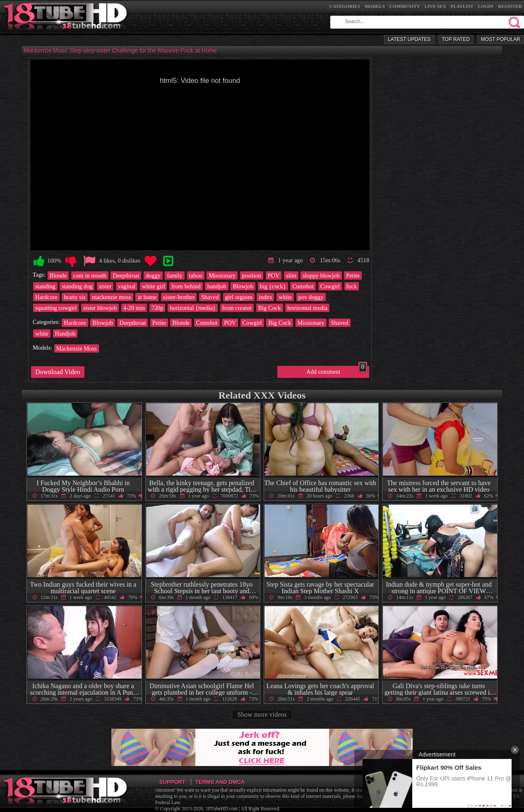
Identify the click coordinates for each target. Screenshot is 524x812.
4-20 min (134, 308)
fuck (352, 286)
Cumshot (303, 286)
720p (157, 308)
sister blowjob (100, 308)
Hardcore (46, 297)
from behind (186, 286)
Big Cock (270, 308)
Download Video (58, 372)
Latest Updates (409, 39)
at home (147, 297)
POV (274, 275)
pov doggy (311, 297)
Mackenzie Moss (77, 348)
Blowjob (243, 286)
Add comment (337, 370)
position (252, 275)
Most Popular (501, 39)
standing (45, 286)
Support (172, 782)
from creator (237, 308)
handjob (216, 286)
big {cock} (273, 286)
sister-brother (179, 297)
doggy (153, 275)
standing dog (77, 286)
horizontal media (307, 308)
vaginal (127, 286)
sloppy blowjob (321, 275)
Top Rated (456, 39)
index (265, 297)
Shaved (210, 297)
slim (291, 275)
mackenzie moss (112, 297)
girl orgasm (239, 297)
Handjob (65, 333)
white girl (154, 286)
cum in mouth (90, 275)
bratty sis (75, 297)
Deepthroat (126, 275)
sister (105, 286)
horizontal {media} (193, 308)
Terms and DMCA (220, 782)
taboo (196, 275)
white (285, 297)
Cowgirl (330, 286)
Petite (353, 275)
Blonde (58, 275)
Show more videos (262, 714)
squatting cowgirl (56, 308)
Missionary (222, 275)
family (175, 275)
